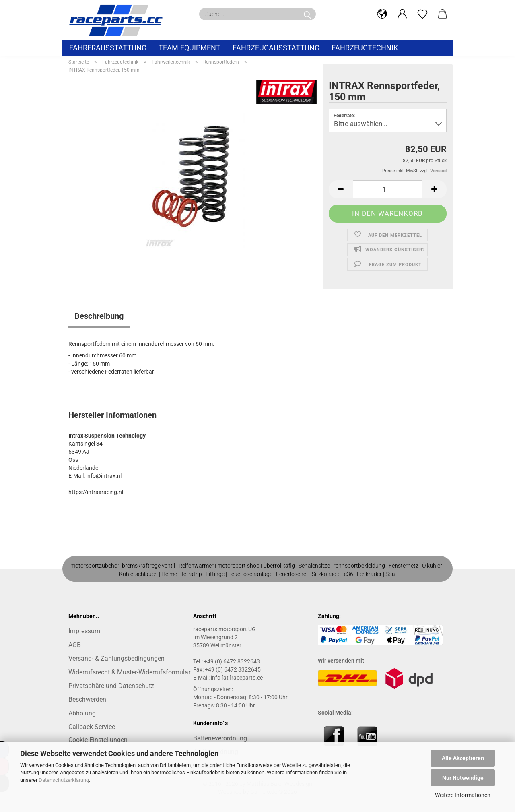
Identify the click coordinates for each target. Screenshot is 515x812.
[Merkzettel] (422, 14)
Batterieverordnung (220, 738)
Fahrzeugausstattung (276, 48)
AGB (75, 645)
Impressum (84, 631)
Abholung (82, 713)
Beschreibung (99, 316)
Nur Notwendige (463, 778)
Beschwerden (87, 699)
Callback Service (92, 727)
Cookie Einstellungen (98, 740)
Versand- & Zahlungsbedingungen (116, 658)
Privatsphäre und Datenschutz (111, 686)
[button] (382, 14)
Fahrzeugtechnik (365, 48)
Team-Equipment (190, 48)
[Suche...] (307, 14)
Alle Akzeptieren (463, 758)
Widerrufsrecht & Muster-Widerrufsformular (129, 672)
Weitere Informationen (463, 795)
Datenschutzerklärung (64, 780)
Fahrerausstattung (108, 48)
